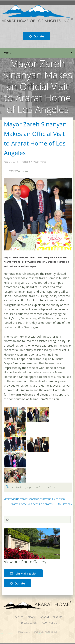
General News (25, 171)
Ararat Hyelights (51, 617)
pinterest (51, 487)
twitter (39, 487)
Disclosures (29, 623)
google (29, 487)
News (31, 617)
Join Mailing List (23, 573)
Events (19, 617)
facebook (16, 487)
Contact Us (50, 623)
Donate (36, 36)
